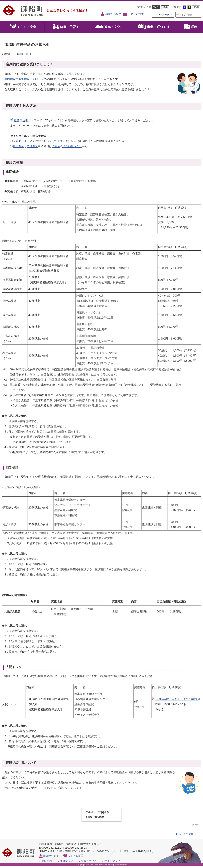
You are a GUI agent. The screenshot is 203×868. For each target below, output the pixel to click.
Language (157, 18)
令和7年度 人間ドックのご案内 (176, 701)
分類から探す (136, 14)
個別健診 (24, 81)
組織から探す (113, 14)
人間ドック (39, 81)
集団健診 (10, 81)
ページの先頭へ (187, 836)
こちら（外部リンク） (56, 143)
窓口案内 (47, 863)
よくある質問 (76, 857)
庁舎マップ (66, 863)
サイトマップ (112, 863)
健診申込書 (20, 122)
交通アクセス (89, 863)
